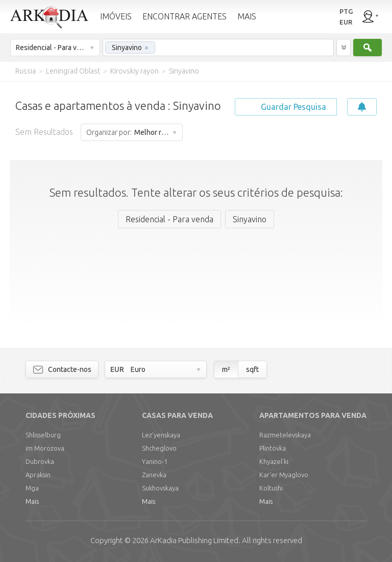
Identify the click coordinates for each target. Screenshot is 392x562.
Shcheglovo (159, 448)
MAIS (247, 16)
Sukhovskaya (160, 488)
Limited (194, 540)
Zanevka (154, 475)
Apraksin (38, 475)
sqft (252, 369)
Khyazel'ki (274, 461)
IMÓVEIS (116, 16)
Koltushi (271, 488)
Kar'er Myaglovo (284, 475)
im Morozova (45, 448)
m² (226, 369)
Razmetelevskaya (285, 435)
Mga (32, 488)
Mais (32, 501)
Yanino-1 (155, 461)
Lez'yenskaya (161, 435)
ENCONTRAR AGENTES (185, 16)
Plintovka (273, 448)
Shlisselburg (43, 435)
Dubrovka (40, 461)
